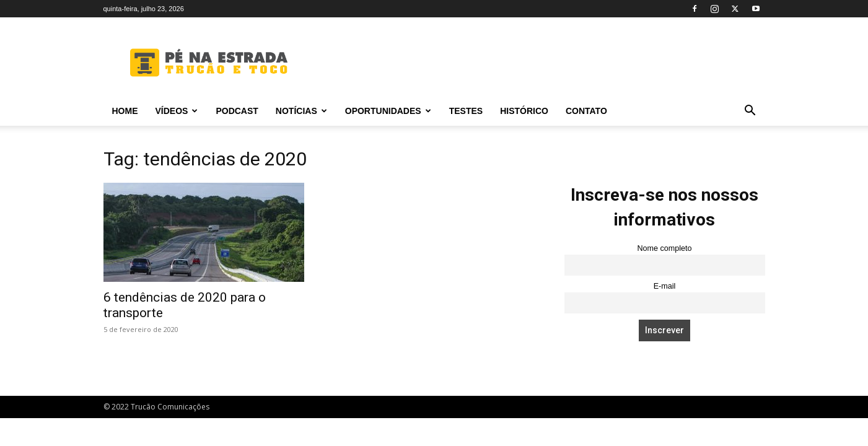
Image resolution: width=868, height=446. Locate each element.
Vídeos (177, 111)
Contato (586, 111)
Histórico (524, 111)
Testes (466, 111)
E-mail (665, 286)
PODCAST (237, 111)
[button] (750, 112)
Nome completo (664, 248)
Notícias (301, 111)
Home (125, 111)
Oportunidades (388, 111)
